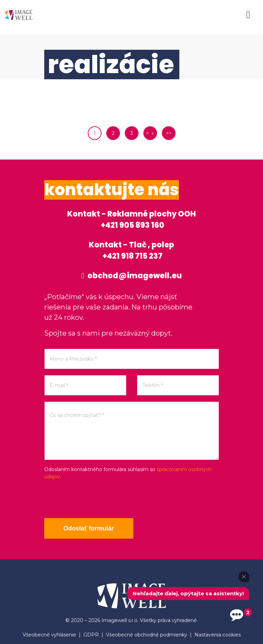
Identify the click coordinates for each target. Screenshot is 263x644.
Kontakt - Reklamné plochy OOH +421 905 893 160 (131, 220)
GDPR (91, 635)
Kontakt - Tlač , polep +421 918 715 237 (131, 250)
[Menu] (248, 15)
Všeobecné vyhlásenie (49, 635)
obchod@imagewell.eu (131, 276)
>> (169, 133)
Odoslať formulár (89, 528)
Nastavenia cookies (218, 635)
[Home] (19, 15)
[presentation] (96, 499)
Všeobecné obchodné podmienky (147, 635)
